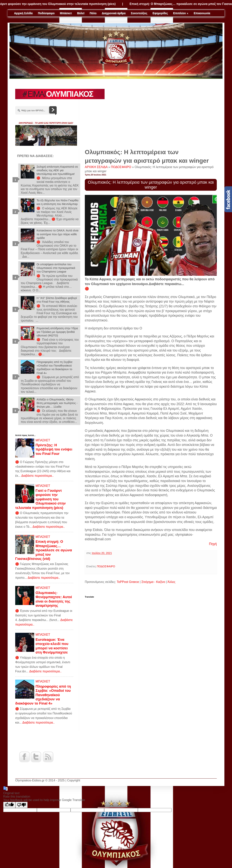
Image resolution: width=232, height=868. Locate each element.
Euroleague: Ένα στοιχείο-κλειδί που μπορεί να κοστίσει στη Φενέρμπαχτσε (52, 646)
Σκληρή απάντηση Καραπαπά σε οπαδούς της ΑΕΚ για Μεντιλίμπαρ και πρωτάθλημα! (57, 170)
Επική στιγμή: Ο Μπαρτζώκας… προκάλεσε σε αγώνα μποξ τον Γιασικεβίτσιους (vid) (44, 550)
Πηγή (213, 544)
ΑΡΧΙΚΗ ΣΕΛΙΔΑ (97, 167)
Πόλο (93, 13)
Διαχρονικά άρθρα (114, 13)
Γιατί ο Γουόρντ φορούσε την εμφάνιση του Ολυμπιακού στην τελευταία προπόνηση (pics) (40, 499)
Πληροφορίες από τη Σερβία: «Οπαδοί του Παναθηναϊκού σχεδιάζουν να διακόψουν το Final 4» (43, 695)
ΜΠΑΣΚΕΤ (43, 440)
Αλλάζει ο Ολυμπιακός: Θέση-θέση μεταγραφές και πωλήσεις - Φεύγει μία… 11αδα (57, 403)
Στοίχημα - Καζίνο (153, 582)
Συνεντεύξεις (139, 13)
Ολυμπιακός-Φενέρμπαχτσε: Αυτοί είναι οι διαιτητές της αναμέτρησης (54, 599)
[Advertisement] (151, 116)
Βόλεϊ (81, 13)
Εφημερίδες (160, 13)
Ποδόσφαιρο (46, 13)
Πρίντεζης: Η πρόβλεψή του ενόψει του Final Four (54, 449)
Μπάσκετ (66, 13)
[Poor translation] (21, 805)
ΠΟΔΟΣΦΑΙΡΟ (121, 167)
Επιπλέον (181, 13)
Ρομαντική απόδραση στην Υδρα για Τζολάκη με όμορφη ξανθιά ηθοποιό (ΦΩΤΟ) (57, 332)
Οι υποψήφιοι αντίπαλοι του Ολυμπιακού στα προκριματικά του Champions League (56, 268)
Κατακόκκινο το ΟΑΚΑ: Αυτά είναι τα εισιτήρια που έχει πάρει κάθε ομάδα (57, 234)
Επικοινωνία (202, 13)
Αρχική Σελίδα (23, 13)
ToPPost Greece (128, 582)
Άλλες (172, 582)
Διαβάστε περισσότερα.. (37, 476)
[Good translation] (9, 805)
